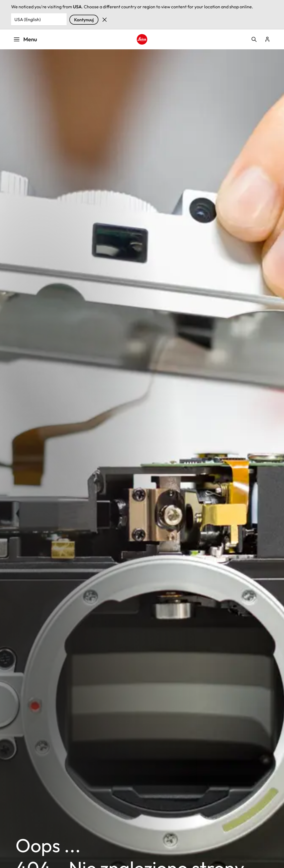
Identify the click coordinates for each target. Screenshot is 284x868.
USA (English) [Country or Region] (28, 19)
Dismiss (105, 20)
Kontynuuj (84, 20)
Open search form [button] (254, 39)
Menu (25, 39)
